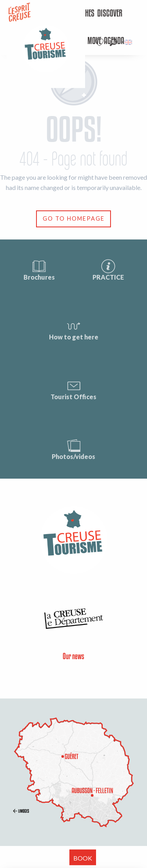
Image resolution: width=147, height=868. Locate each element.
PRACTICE (108, 270)
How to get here (74, 329)
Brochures (39, 270)
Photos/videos (73, 449)
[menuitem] (110, 14)
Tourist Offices (73, 389)
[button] (113, 42)
